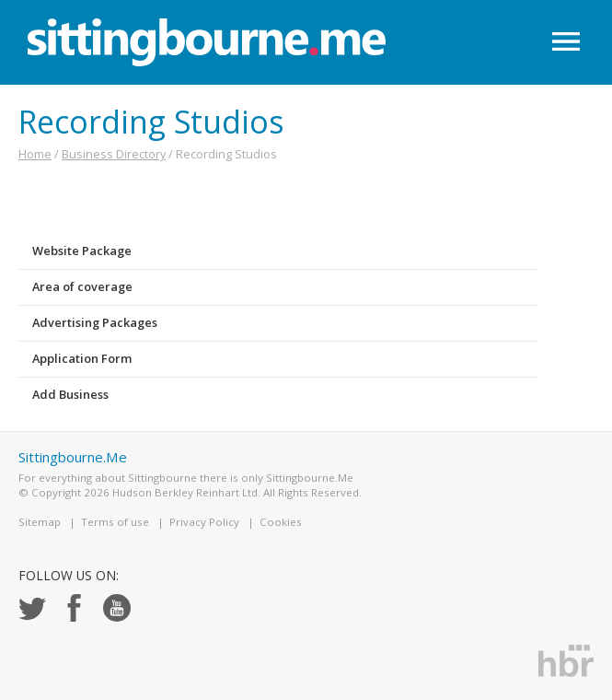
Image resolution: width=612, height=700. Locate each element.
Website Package (82, 251)
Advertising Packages (95, 322)
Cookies (281, 522)
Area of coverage (82, 286)
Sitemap (40, 522)
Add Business (70, 394)
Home (35, 154)
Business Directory (114, 154)
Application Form (82, 358)
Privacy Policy (204, 522)
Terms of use (115, 522)
